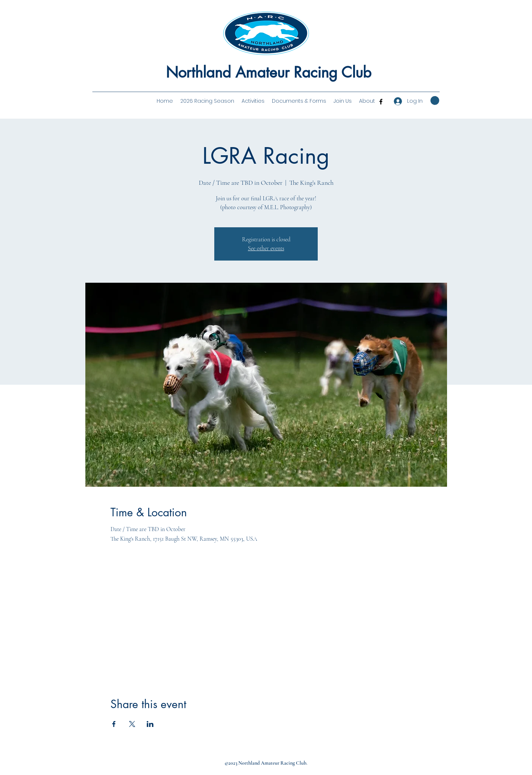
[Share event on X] (132, 724)
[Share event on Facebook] (114, 724)
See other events (266, 248)
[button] (367, 101)
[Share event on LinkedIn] (150, 724)
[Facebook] (381, 102)
